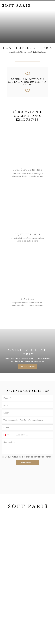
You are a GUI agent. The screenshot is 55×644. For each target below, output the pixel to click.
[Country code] (7, 435)
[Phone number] (34, 435)
